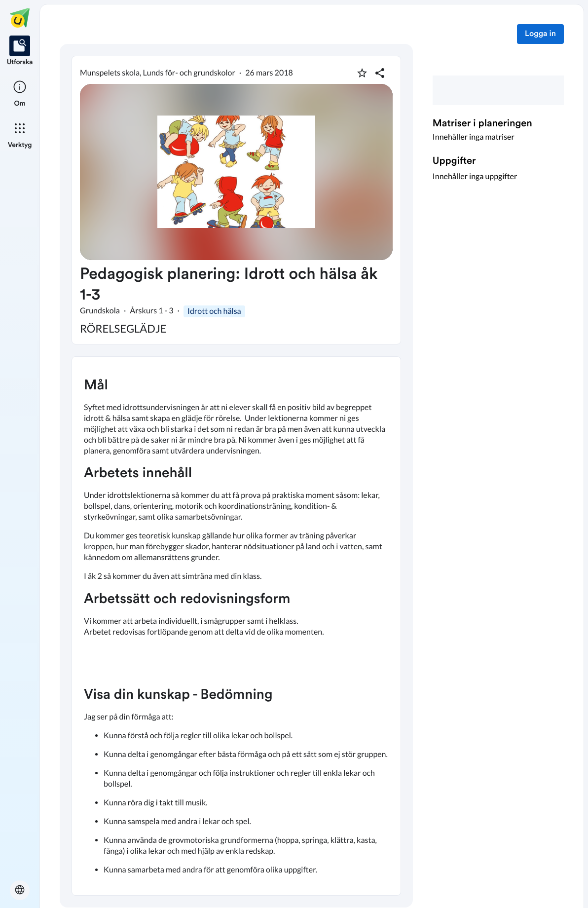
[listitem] (20, 51)
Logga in (540, 34)
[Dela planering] (380, 73)
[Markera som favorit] (362, 73)
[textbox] (236, 626)
